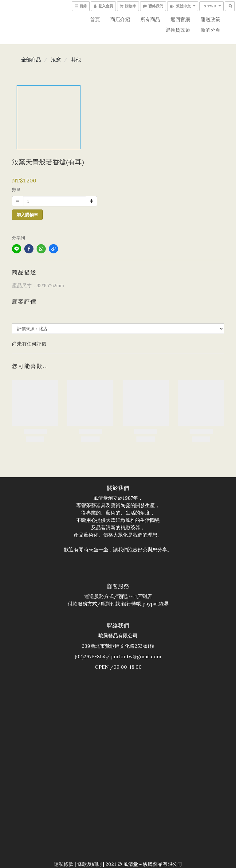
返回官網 (180, 19)
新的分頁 (210, 30)
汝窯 (56, 60)
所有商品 (150, 19)
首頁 (95, 19)
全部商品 (31, 60)
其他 (76, 60)
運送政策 (210, 19)
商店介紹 (120, 19)
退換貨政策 (178, 30)
